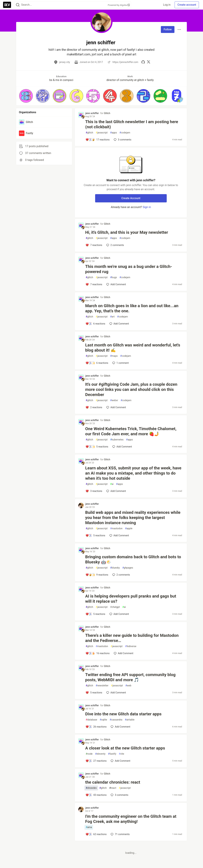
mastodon (116, 529)
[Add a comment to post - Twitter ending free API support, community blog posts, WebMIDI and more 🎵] (94, 693)
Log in (167, 5)
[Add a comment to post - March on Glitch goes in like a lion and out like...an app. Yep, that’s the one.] (95, 324)
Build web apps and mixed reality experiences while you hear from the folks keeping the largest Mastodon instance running (133, 518)
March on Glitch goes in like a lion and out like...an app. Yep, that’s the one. (132, 308)
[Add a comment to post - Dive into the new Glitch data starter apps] (96, 727)
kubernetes (117, 440)
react (113, 788)
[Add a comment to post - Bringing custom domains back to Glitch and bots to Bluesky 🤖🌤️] (97, 575)
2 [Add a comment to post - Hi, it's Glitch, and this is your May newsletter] (115, 245)
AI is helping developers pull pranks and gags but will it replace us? (131, 599)
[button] (26, 96)
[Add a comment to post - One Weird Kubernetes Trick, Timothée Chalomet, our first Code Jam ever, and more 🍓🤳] (97, 447)
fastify (112, 754)
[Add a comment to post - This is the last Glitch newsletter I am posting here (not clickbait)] (98, 140)
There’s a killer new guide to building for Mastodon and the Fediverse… (132, 638)
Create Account (131, 198)
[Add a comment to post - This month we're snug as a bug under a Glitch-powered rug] (94, 284)
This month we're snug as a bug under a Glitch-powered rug (129, 269)
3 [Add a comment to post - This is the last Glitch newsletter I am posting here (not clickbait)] (122, 140)
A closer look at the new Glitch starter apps (125, 748)
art (112, 317)
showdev (91, 788)
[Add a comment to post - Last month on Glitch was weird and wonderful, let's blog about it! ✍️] (97, 363)
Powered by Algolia (119, 5)
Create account (187, 5)
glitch (89, 133)
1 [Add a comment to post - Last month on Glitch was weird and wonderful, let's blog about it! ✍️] (120, 363)
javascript (102, 133)
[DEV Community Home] (7, 5)
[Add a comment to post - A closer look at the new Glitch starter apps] (96, 761)
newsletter (102, 686)
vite (122, 754)
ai (112, 484)
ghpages (128, 568)
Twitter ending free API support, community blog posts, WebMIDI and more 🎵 (130, 677)
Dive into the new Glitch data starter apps (123, 714)
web (128, 686)
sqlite (103, 720)
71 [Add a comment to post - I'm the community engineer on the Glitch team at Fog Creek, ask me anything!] (120, 834)
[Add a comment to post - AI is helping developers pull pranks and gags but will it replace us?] (95, 614)
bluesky (115, 568)
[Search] (18, 5)
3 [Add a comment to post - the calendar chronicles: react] (119, 795)
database (91, 720)
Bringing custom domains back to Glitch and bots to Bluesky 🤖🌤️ (133, 559)
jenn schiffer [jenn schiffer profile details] (92, 113)
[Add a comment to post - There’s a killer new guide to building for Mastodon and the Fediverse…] (98, 653)
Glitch (107, 113)
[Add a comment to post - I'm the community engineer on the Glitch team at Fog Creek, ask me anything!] (96, 834)
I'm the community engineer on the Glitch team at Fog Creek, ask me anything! (131, 819)
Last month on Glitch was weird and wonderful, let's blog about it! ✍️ (133, 348)
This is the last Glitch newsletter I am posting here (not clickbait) (132, 124)
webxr (114, 400)
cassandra (116, 720)
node (89, 754)
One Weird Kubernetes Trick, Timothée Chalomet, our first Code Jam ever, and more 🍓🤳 (131, 431)
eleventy (100, 754)
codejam (125, 133)
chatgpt (115, 607)
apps (113, 133)
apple (129, 529)
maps (114, 356)
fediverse (131, 646)
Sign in (147, 207)
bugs (113, 277)
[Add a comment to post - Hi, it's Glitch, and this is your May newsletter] (94, 245)
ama (89, 827)
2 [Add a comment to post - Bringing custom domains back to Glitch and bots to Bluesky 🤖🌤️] (121, 575)
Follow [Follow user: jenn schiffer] (168, 29)
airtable (130, 720)
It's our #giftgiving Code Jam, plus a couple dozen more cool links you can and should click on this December (131, 389)
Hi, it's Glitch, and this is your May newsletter (127, 232)
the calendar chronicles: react (113, 782)
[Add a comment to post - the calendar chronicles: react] (96, 795)
